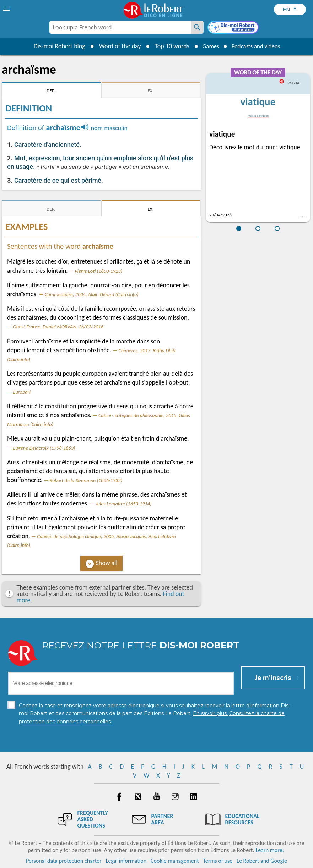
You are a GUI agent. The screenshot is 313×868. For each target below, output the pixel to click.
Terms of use (218, 861)
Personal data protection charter (64, 861)
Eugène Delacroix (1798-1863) (44, 448)
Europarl (22, 392)
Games (208, 46)
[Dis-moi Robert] (234, 28)
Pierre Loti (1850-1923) (98, 271)
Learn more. (269, 850)
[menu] (7, 9)
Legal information (126, 861)
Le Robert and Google (262, 861)
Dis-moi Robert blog (56, 46)
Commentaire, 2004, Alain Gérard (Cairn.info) (92, 294)
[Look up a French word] (197, 27)
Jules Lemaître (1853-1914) (123, 504)
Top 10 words (168, 46)
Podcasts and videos (257, 46)
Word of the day (116, 46)
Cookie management (175, 861)
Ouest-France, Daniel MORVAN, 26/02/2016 (58, 327)
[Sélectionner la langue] (290, 9)
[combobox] (120, 27)
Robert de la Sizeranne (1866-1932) (86, 480)
